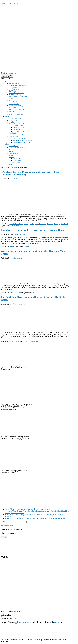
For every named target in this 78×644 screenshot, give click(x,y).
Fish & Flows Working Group (19, 224)
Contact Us (13, 98)
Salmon (12, 226)
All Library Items (15, 162)
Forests (32, 341)
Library (7, 144)
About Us (4, 542)
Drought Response (15, 118)
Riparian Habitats (15, 113)
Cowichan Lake (6, 575)
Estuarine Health (6, 563)
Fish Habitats (17, 129)
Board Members (14, 89)
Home (3, 540)
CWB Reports (18, 159)
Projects (8, 117)
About (7, 82)
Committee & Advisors (16, 93)
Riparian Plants (18, 126)
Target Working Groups (17, 115)
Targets (7, 100)
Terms (3, 553)
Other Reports (18, 160)
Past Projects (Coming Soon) (18, 139)
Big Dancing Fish (19, 131)
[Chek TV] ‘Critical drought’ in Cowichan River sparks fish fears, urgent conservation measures (36, 518)
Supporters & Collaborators (18, 96)
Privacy (3, 551)
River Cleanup (14, 120)
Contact (3, 544)
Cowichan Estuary (7, 579)
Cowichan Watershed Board (10, 3)
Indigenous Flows (19, 128)
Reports (11, 157)
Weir (17, 226)
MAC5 (57, 622)
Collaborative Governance (17, 85)
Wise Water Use (14, 107)
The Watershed (14, 84)
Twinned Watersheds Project (18, 124)
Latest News (9, 164)
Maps (11, 149)
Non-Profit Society (15, 95)
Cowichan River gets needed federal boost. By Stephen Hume (33, 230)
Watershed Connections (17, 109)
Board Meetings (14, 146)
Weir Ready (13, 133)
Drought (27, 247)
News (37, 224)
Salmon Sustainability (16, 106)
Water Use (4, 567)
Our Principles (14, 87)
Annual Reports (6, 548)
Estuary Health (14, 104)
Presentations (13, 153)
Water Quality (14, 102)
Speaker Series (14, 137)
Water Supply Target (53, 224)
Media (11, 151)
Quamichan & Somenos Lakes (11, 577)
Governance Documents (17, 148)
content (12, 247)
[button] (6, 78)
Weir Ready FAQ (19, 135)
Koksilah (12, 122)
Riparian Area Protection (9, 572)
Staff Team (12, 91)
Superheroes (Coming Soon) (22, 142)
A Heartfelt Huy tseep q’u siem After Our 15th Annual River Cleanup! (28, 509)
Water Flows (13, 111)
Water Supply (5, 570)
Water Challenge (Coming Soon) (24, 140)
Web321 (14, 624)
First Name (4, 522)
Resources (43, 224)
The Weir (4, 581)
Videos (11, 155)
